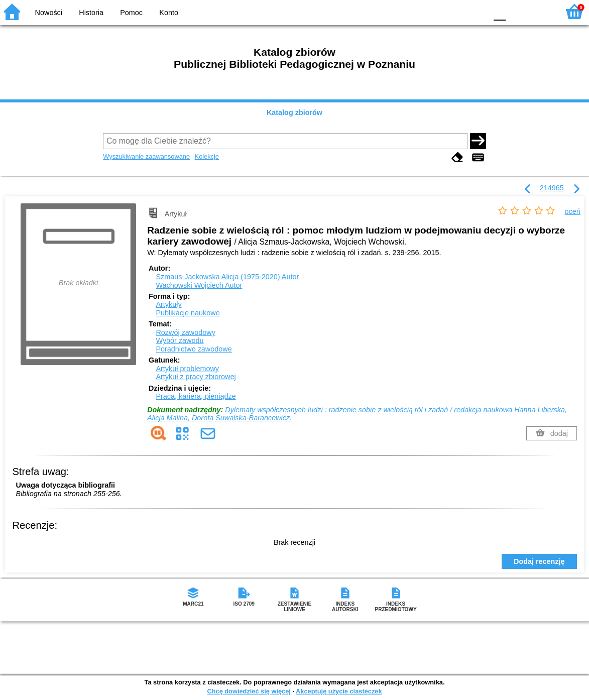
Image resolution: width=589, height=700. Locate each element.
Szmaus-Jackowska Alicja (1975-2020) (227, 277)
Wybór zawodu (180, 340)
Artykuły (168, 304)
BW (436, 11)
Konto (169, 13)
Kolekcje (207, 156)
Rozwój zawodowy (185, 332)
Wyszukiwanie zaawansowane (146, 156)
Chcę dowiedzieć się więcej (249, 691)
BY (476, 11)
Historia (91, 13)
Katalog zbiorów (295, 112)
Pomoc (131, 13)
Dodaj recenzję (539, 561)
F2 (540, 11)
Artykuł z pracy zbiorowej (196, 377)
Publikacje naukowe (188, 313)
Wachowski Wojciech (199, 285)
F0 (499, 11)
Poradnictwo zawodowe (194, 349)
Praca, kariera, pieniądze (196, 396)
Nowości (49, 13)
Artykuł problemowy (187, 369)
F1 (517, 11)
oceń (573, 211)
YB (456, 11)
